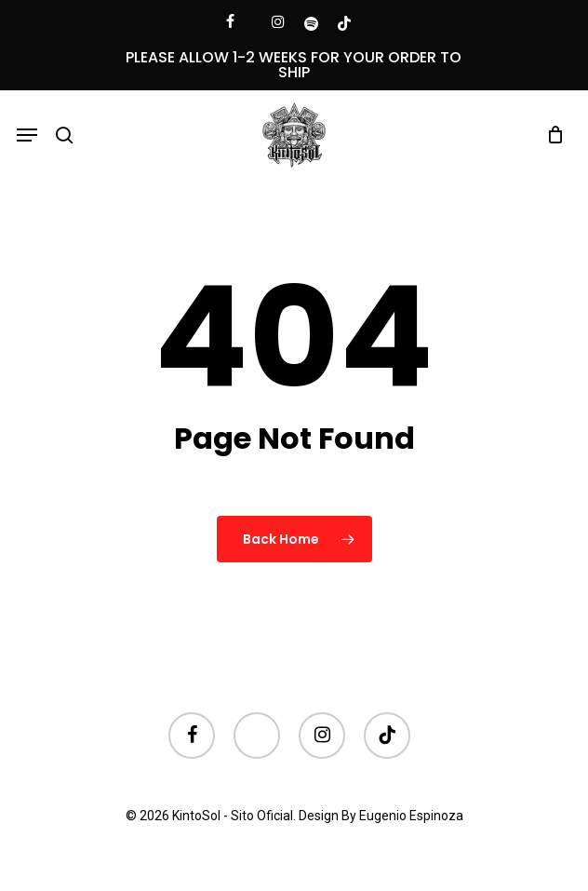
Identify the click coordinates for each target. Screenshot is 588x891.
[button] (27, 135)
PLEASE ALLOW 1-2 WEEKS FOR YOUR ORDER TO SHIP (294, 65)
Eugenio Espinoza (411, 816)
